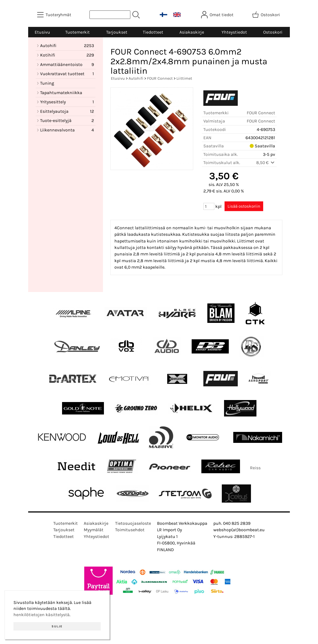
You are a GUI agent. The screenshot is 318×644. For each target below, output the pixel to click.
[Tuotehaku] (110, 15)
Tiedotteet (153, 32)
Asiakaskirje (192, 32)
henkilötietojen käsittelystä (41, 615)
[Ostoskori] (267, 15)
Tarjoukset (117, 32)
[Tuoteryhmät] (55, 15)
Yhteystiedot (234, 32)
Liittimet (184, 78)
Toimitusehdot (130, 530)
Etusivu (42, 32)
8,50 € (266, 163)
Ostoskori (273, 32)
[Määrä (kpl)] (209, 206)
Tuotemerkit (78, 32)
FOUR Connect (160, 78)
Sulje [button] (57, 626)
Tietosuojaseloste (133, 523)
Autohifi (136, 78)
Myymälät (94, 530)
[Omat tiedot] (218, 15)
